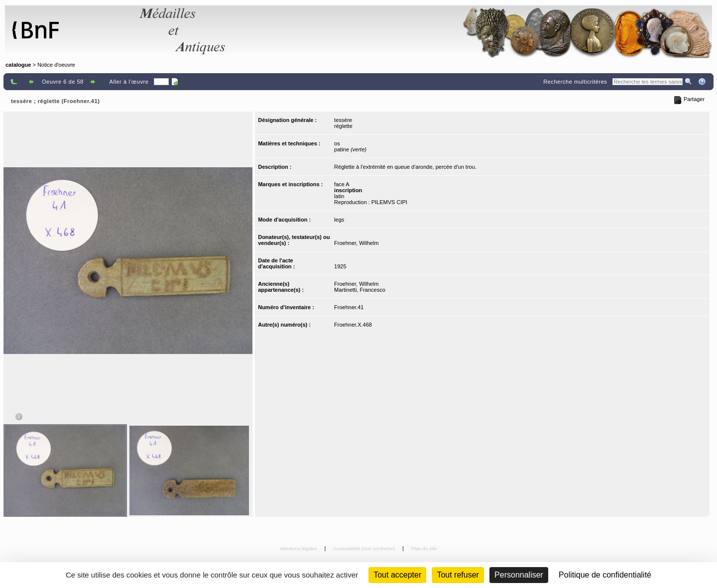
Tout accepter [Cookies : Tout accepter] (397, 575)
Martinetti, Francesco (360, 290)
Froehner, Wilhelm (356, 243)
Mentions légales (299, 548)
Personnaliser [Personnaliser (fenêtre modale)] (519, 575)
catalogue (18, 65)
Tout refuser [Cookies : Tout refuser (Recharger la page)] (458, 575)
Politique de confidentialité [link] (605, 575)
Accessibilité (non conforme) (365, 548)
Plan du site (424, 548)
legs (339, 220)
